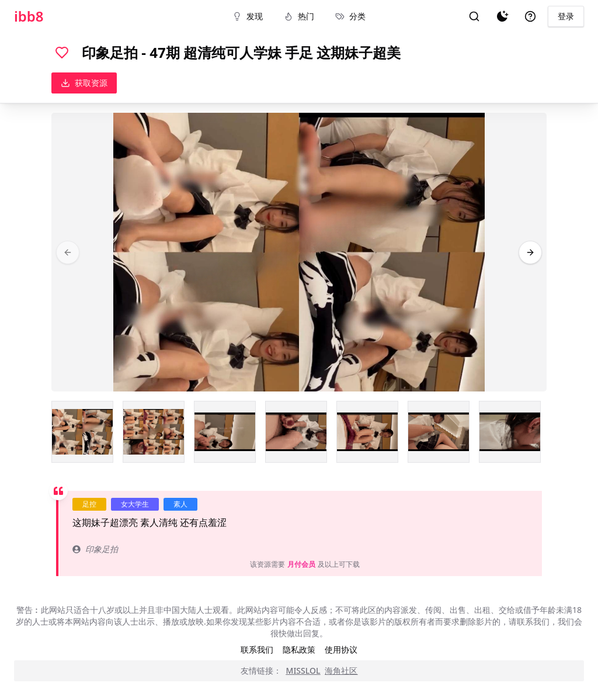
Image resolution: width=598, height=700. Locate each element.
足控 (89, 504)
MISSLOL (303, 670)
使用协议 (341, 649)
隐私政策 (299, 649)
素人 (180, 504)
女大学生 (135, 504)
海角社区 (341, 670)
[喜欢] (62, 53)
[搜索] (474, 16)
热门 (299, 16)
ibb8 (29, 16)
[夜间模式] (502, 16)
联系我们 (257, 649)
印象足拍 (95, 549)
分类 (350, 16)
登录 (566, 16)
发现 (248, 16)
